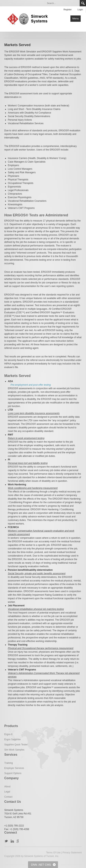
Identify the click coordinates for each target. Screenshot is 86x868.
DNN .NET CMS (41, 865)
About (7, 787)
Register (68, 9)
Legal (7, 792)
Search (83, 3)
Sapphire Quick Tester (16, 745)
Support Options (13, 773)
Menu (76, 18)
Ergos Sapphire (13, 739)
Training (9, 763)
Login (80, 9)
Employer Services (14, 768)
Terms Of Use (53, 853)
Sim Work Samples (14, 750)
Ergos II (8, 734)
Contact (8, 797)
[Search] (62, 3)
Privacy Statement (72, 853)
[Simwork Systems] (29, 19)
